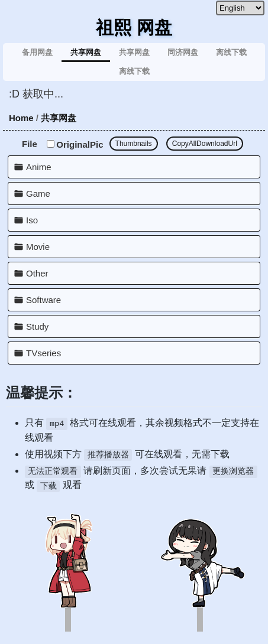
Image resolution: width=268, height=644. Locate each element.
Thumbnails (134, 144)
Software (43, 300)
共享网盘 (86, 52)
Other (37, 273)
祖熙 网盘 (134, 27)
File (30, 144)
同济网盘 (183, 52)
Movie (38, 247)
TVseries (43, 353)
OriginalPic (75, 144)
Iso (32, 220)
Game (38, 193)
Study (37, 326)
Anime (39, 167)
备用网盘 (37, 52)
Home (21, 118)
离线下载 (231, 52)
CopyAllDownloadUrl (205, 144)
